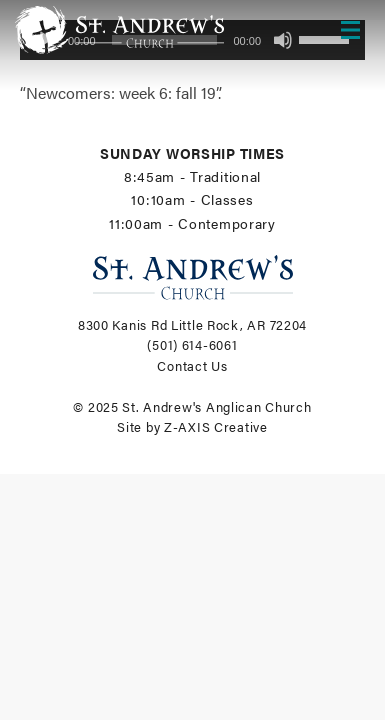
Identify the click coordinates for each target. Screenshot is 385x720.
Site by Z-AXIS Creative (192, 427)
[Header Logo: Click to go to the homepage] (126, 30)
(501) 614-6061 (192, 345)
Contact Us (192, 366)
